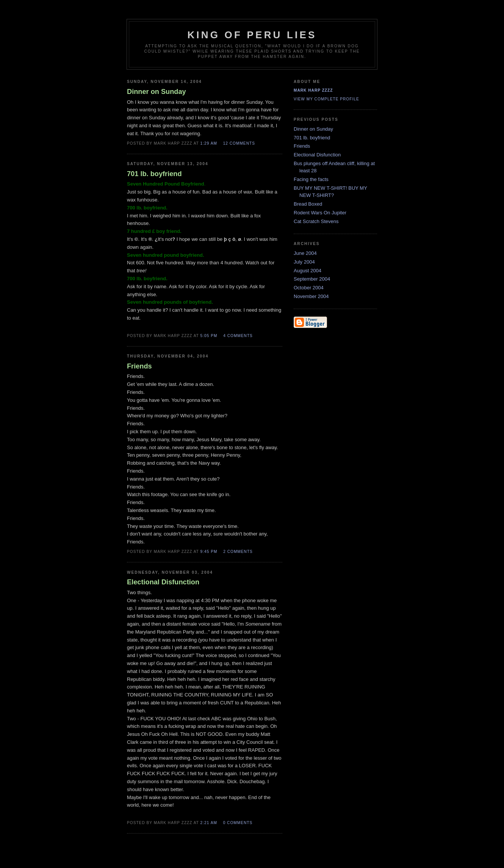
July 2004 (304, 262)
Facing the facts (311, 179)
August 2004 (308, 271)
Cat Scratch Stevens (316, 221)
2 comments (238, 552)
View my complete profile (326, 99)
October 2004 (309, 288)
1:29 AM (209, 143)
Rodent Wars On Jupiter (320, 213)
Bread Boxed (308, 204)
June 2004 (305, 253)
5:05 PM (209, 336)
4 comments (238, 336)
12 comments (239, 143)
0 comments (238, 823)
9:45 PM (209, 552)
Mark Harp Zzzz (313, 90)
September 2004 (312, 279)
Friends (302, 146)
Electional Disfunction (317, 155)
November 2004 (311, 296)
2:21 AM (209, 823)
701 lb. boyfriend (312, 138)
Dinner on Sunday (313, 129)
